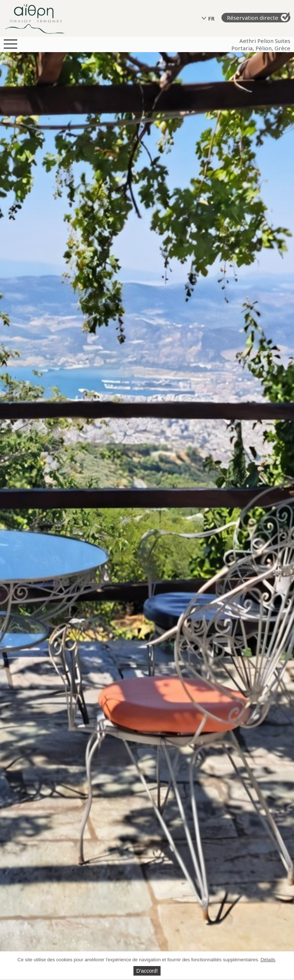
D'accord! (147, 971)
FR (211, 18)
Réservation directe (258, 17)
